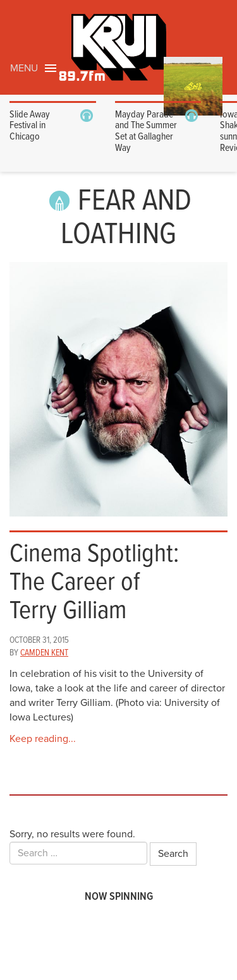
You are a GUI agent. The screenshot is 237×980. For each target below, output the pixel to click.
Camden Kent (44, 653)
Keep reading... (43, 739)
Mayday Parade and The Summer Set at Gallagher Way (146, 131)
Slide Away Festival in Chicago (30, 126)
